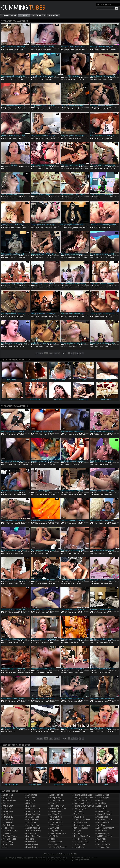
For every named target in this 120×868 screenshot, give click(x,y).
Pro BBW (101, 825)
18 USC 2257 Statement (51, 854)
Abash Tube (8, 844)
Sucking (82, 642)
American (79, 50)
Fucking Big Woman (58, 847)
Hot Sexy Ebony (57, 806)
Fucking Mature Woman (84, 806)
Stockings (85, 257)
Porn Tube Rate (33, 809)
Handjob (22, 346)
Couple (82, 553)
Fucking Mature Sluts (82, 800)
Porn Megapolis (104, 822)
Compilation (107, 672)
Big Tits (113, 168)
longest (57, 353)
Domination (113, 50)
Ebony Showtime (57, 800)
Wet (54, 583)
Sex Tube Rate (33, 817)
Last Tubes (7, 814)
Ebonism (30, 839)
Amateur (7, 228)
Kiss (83, 50)
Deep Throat (85, 168)
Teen (107, 50)
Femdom (75, 109)
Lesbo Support (103, 798)
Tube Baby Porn (33, 825)
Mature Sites (102, 817)
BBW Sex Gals (56, 822)
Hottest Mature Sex (82, 836)
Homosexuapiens (81, 828)
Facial (21, 198)
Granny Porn (79, 817)
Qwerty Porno (9, 825)
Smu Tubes (31, 822)
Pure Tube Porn (33, 811)
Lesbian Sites (79, 844)
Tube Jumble (8, 828)
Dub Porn (7, 809)
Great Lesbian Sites (82, 820)
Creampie (50, 50)
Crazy (105, 553)
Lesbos (100, 800)
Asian (7, 257)
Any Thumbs (32, 795)
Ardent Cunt (8, 806)
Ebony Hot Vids (56, 795)
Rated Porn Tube (33, 814)
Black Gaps (31, 833)
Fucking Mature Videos (83, 803)
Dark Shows (8, 795)
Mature (16, 257)
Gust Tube (31, 800)
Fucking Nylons (80, 809)
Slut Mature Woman (105, 828)
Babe (6, 50)
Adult (5, 847)
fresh (51, 353)
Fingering (17, 613)
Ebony (7, 109)
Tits (106, 317)
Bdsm (69, 109)
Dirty (112, 139)
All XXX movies (9, 800)
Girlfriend (110, 553)
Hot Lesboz (78, 833)
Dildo (36, 553)
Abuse (63, 854)
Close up (11, 613)
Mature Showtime (104, 814)
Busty (21, 50)
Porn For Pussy (104, 844)
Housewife (75, 229)
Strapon (80, 109)
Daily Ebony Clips (34, 836)
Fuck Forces (8, 820)
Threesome (84, 287)
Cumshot (81, 79)
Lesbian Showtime (81, 842)
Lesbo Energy (79, 847)
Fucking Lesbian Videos (84, 798)
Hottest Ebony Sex (58, 809)
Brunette (16, 50)
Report (4, 44)
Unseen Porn (8, 833)
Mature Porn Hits (104, 811)
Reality (46, 702)
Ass (39, 50)
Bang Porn (7, 798)
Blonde (11, 50)
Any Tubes (31, 798)
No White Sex (56, 817)
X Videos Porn (104, 847)
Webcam (96, 198)
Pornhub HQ (8, 817)
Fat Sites (54, 839)
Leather (46, 553)
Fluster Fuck (8, 811)
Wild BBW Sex (103, 833)
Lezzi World (102, 809)
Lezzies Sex (102, 806)
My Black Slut (56, 814)
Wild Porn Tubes (10, 836)
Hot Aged (77, 831)
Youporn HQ (8, 842)
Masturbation (72, 257)
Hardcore (67, 50)
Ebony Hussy (55, 798)
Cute (110, 346)
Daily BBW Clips (57, 831)
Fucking (57, 524)
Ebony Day (31, 842)
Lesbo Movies (103, 795)
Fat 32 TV (54, 836)
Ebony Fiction (32, 847)
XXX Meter (102, 839)
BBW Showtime (56, 825)
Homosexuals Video (82, 825)
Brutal (51, 642)
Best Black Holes (33, 831)
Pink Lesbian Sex (104, 820)
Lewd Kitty (101, 803)
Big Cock (44, 50)
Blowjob (37, 79)
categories (40, 353)
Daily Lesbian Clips (58, 833)
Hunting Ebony (56, 811)
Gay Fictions (79, 814)
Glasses (41, 553)
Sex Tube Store (33, 820)
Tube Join (7, 803)
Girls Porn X (102, 842)
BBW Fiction (55, 820)
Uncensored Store (10, 831)
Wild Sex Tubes (9, 839)
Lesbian (23, 79)
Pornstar (73, 50)
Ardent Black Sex (34, 828)
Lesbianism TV (80, 839)
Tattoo (50, 79)
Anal (36, 50)
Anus (45, 435)
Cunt (110, 613)
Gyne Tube (31, 803)
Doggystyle (44, 524)
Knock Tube (31, 806)
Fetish (80, 702)
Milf (47, 79)
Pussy (55, 228)
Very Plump (102, 831)
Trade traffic (72, 854)
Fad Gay (53, 844)
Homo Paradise (80, 822)
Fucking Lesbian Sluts (83, 795)
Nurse (108, 168)
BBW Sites (54, 828)
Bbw (36, 109)
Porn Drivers (8, 822)
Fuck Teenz (78, 811)
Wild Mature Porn (104, 836)
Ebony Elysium (33, 844)
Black (76, 702)
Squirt (80, 198)
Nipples (24, 228)
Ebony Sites (55, 803)
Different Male (56, 842)
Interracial (103, 168)
